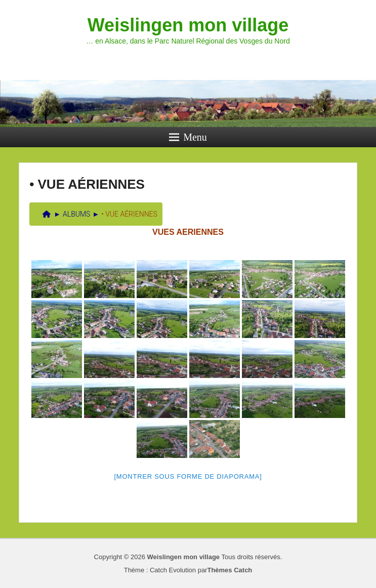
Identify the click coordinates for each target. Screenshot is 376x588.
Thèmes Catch (229, 570)
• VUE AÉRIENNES (87, 184)
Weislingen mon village (188, 25)
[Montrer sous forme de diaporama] (188, 476)
